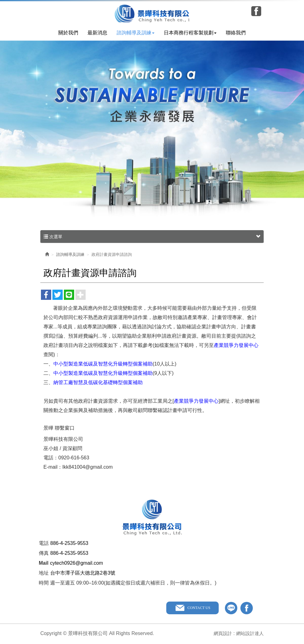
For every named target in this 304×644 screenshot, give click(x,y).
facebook (247, 609)
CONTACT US (198, 608)
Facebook (256, 11)
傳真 (44, 554)
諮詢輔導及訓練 (70, 255)
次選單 (152, 237)
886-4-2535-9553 (69, 544)
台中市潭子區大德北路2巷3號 (83, 574)
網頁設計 (220, 634)
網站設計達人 (249, 634)
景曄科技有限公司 (152, 13)
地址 (44, 574)
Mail (44, 564)
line (231, 609)
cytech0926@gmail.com (76, 564)
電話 (44, 544)
